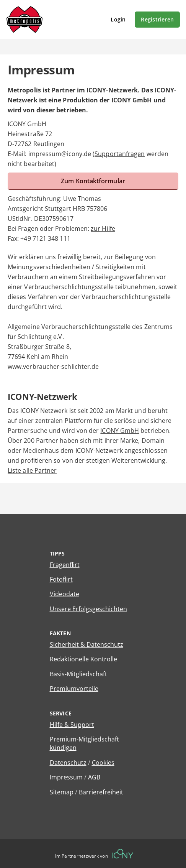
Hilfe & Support (72, 725)
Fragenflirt (65, 565)
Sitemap (62, 792)
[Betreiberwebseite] (122, 854)
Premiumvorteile (74, 689)
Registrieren (157, 19)
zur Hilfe (103, 229)
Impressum (66, 777)
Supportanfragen (120, 154)
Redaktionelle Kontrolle (83, 659)
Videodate (64, 594)
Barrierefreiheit (101, 792)
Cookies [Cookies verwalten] (103, 763)
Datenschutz (68, 763)
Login (118, 19)
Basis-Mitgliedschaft (78, 674)
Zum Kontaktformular (93, 181)
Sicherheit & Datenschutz (86, 644)
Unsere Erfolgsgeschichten (88, 609)
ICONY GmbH (132, 100)
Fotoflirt (61, 579)
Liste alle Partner (32, 470)
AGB (94, 777)
